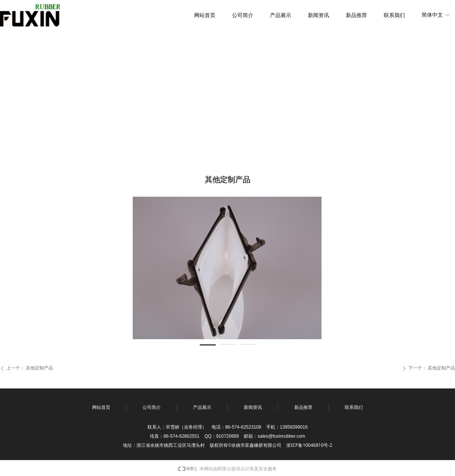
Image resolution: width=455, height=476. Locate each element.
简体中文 (432, 15)
